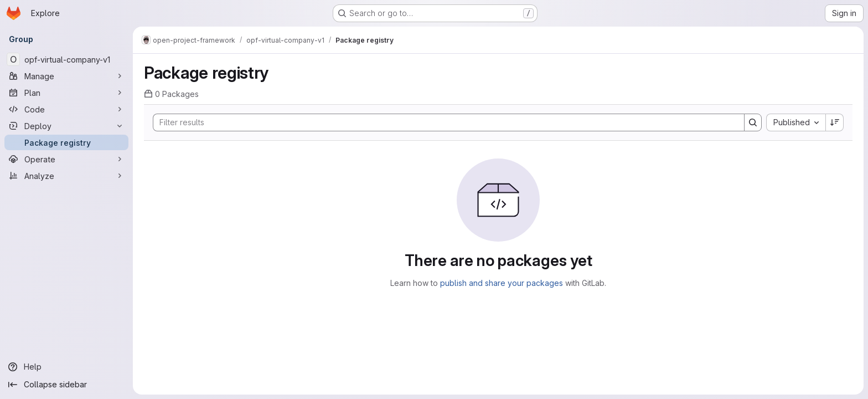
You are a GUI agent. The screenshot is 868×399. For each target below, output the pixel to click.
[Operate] (66, 159)
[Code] (66, 109)
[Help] (66, 367)
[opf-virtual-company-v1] (66, 59)
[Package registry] (66, 142)
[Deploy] (66, 126)
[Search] (443, 122)
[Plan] (66, 93)
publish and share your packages (502, 283)
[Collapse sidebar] (66, 385)
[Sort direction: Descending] (835, 122)
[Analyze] (66, 176)
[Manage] (66, 76)
